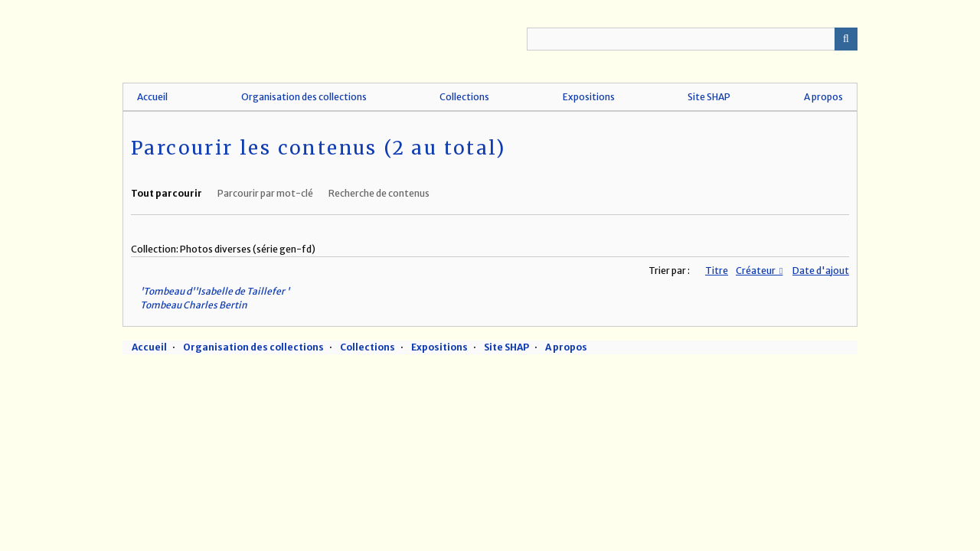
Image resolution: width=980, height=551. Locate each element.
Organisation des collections (304, 97)
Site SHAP (709, 97)
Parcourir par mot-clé (265, 193)
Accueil (152, 97)
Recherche (846, 39)
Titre (717, 271)
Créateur (756, 271)
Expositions (589, 97)
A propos (823, 97)
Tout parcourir (167, 193)
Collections (464, 97)
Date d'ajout (821, 271)
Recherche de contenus (379, 193)
